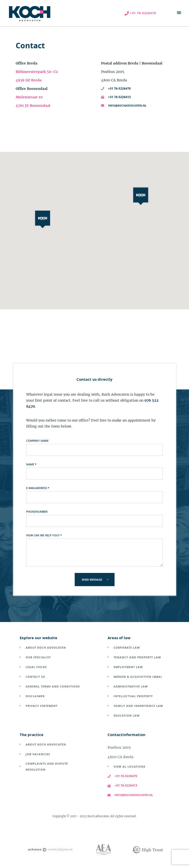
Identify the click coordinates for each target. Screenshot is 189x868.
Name (31, 464)
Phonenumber (37, 512)
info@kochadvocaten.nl (124, 105)
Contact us (35, 677)
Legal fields (36, 667)
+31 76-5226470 (116, 89)
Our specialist (38, 657)
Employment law (128, 667)
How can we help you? (44, 535)
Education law (127, 715)
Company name (37, 441)
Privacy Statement (42, 706)
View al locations (129, 767)
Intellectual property (133, 696)
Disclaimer (35, 696)
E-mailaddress (38, 488)
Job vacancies (38, 754)
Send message (92, 580)
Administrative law (131, 686)
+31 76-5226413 (116, 97)
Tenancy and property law (137, 657)
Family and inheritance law (138, 706)
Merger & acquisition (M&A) (138, 677)
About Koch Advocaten (46, 648)
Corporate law (127, 648)
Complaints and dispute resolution (47, 767)
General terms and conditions (53, 686)
